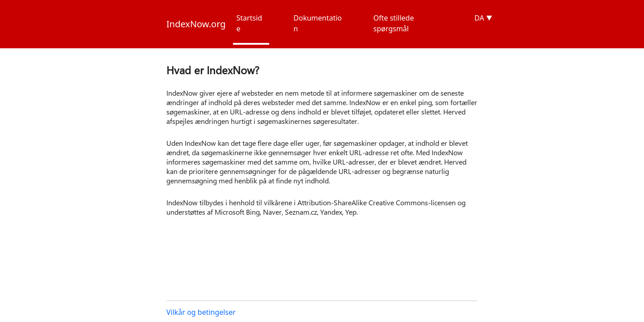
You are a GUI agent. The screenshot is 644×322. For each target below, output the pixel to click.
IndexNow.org (196, 24)
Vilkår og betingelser (201, 312)
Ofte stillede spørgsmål (394, 23)
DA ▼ (483, 18)
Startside (250, 23)
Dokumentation (318, 23)
